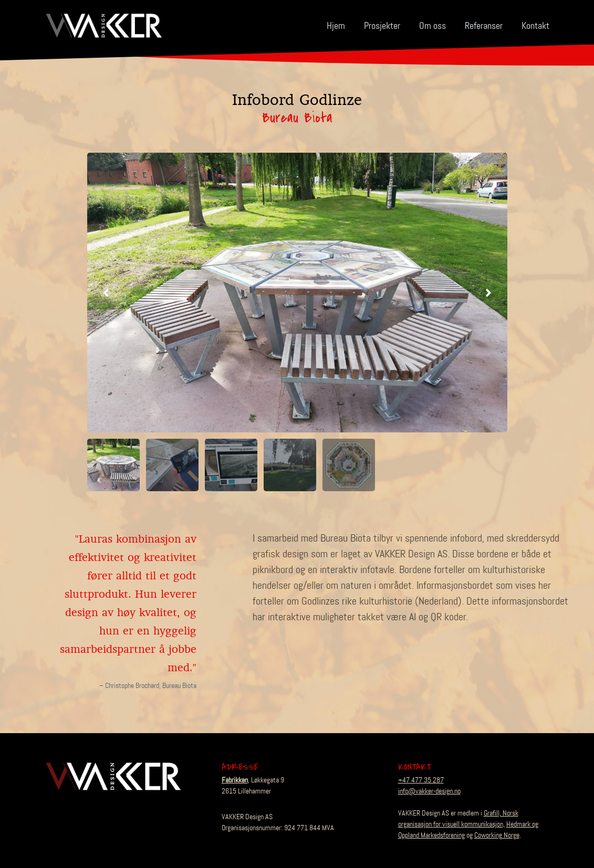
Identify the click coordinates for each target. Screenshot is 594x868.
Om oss (433, 26)
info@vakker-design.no (429, 791)
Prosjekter (382, 26)
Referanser (484, 26)
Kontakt (535, 26)
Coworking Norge (497, 835)
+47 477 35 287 (421, 780)
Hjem (336, 26)
